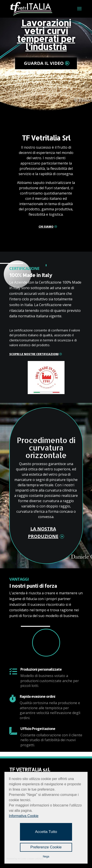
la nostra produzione (43, 532)
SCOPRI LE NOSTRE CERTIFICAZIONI (34, 354)
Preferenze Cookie (46, 847)
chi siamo (46, 227)
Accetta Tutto (46, 832)
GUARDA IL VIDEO (44, 63)
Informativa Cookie (24, 816)
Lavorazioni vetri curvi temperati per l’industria (46, 35)
